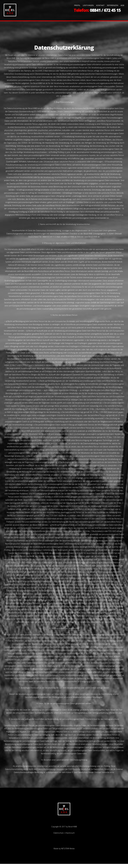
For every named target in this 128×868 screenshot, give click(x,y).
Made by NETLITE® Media (64, 853)
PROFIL (77, 5)
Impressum (70, 837)
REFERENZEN (113, 5)
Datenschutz (59, 837)
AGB (122, 5)
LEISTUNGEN (88, 5)
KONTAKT (100, 5)
